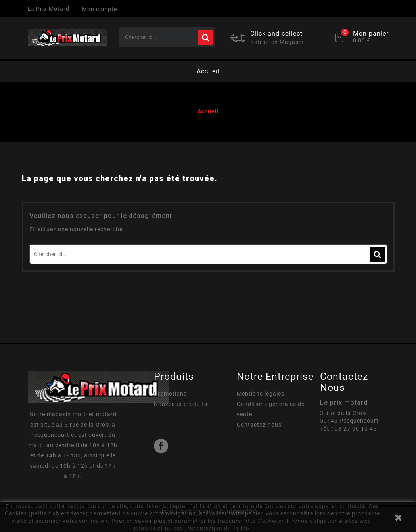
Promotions (170, 394)
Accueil (208, 71)
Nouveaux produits (181, 404)
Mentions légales (261, 394)
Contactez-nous (259, 425)
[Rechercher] (167, 37)
